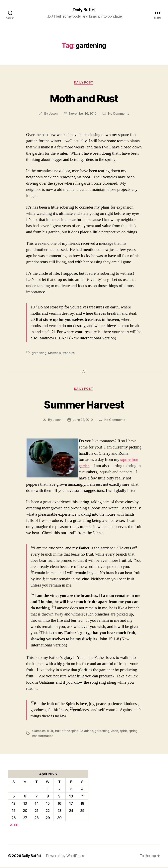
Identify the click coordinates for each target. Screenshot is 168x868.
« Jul (14, 826)
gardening (39, 354)
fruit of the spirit (67, 732)
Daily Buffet (84, 10)
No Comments (119, 114)
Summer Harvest (84, 405)
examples (39, 732)
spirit (125, 732)
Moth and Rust (84, 98)
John (116, 732)
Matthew (55, 354)
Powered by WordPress (66, 857)
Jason (52, 114)
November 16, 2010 (83, 114)
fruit (51, 732)
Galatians (87, 732)
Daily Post (84, 83)
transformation (42, 737)
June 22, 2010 (83, 421)
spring (134, 732)
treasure (69, 354)
